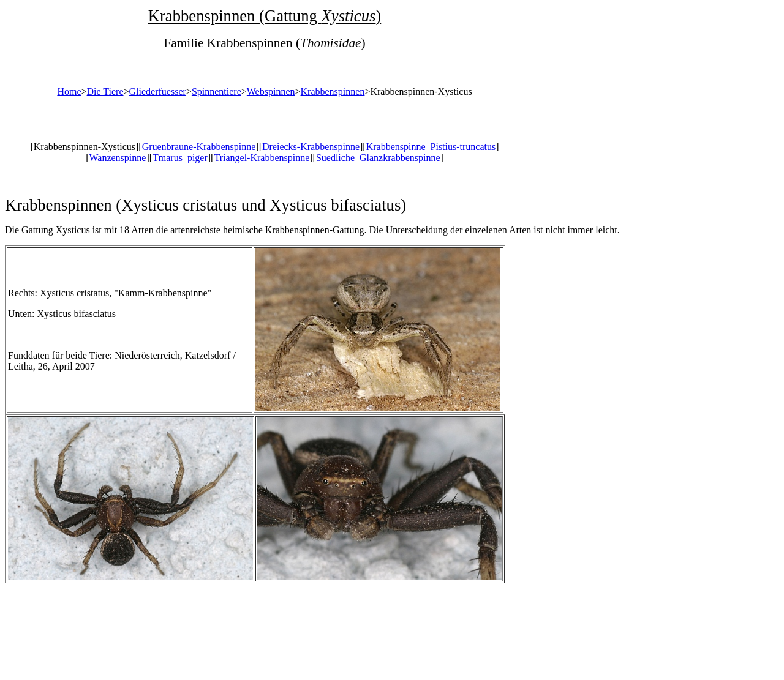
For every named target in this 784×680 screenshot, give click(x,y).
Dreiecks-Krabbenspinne (311, 147)
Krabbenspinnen (333, 92)
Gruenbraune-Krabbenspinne (199, 147)
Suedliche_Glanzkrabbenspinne (378, 158)
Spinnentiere (217, 92)
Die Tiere (105, 92)
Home (69, 92)
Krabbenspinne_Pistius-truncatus (431, 147)
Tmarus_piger (180, 158)
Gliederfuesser (158, 92)
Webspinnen (271, 92)
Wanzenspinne (117, 158)
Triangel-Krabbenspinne (262, 158)
